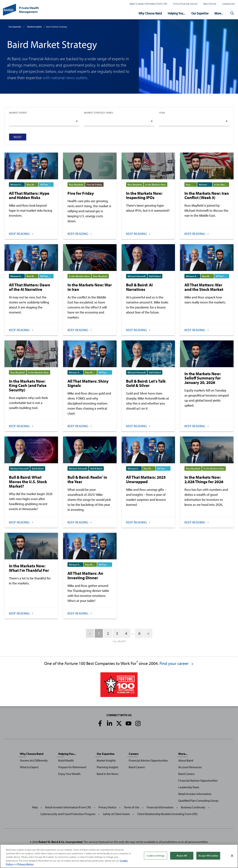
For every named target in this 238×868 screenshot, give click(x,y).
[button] (232, 13)
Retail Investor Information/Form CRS (148, 4)
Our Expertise (200, 13)
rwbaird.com (229, 4)
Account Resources (190, 767)
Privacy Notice (107, 807)
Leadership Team (189, 787)
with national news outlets (65, 78)
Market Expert (18, 113)
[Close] (232, 857)
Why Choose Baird (150, 13)
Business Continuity (193, 807)
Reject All (182, 856)
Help (35, 807)
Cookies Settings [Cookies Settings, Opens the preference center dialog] (156, 856)
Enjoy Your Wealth (69, 774)
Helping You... (177, 13)
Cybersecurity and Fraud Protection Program (68, 814)
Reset (18, 137)
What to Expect (29, 767)
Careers (134, 754)
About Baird (186, 760)
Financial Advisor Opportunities (148, 760)
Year (162, 113)
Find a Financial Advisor (185, 4)
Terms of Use (132, 807)
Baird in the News (107, 774)
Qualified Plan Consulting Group (198, 801)
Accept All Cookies (208, 856)
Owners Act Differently (34, 760)
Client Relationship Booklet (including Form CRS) (167, 814)
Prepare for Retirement (72, 767)
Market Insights (34, 27)
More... (219, 13)
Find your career (177, 663)
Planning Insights (107, 767)
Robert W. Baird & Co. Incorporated (60, 842)
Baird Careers (137, 767)
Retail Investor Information (195, 794)
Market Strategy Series (99, 113)
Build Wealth (66, 760)
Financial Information (160, 807)
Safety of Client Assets (116, 814)
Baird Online (210, 4)
